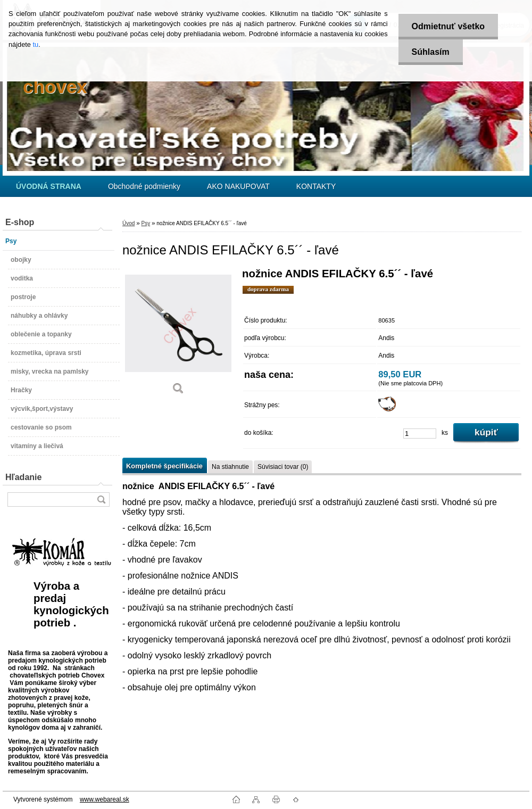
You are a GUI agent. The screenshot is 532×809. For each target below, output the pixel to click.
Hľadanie (23, 477)
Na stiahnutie (230, 467)
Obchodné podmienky (144, 186)
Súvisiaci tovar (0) (283, 467)
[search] (101, 500)
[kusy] (420, 434)
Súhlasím (431, 52)
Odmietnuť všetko (448, 26)
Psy (146, 223)
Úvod (128, 223)
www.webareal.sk (105, 799)
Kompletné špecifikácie (164, 466)
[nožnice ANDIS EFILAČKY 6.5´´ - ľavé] (178, 335)
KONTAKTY (316, 186)
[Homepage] (49, 186)
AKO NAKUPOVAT (238, 186)
